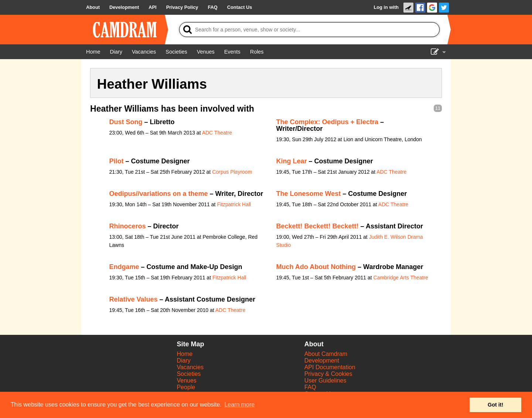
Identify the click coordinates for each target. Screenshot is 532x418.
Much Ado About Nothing (316, 267)
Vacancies (190, 367)
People (186, 387)
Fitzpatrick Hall (234, 204)
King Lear (292, 161)
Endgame (124, 267)
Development (322, 361)
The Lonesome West (309, 194)
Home (185, 354)
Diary (183, 361)
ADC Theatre (217, 133)
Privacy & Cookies (328, 374)
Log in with (386, 7)
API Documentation (330, 367)
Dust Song (126, 122)
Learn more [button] (239, 405)
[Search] (309, 30)
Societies (189, 374)
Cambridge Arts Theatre (401, 278)
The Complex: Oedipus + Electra (328, 122)
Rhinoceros (128, 226)
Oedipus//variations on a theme (159, 194)
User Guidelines (325, 380)
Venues (186, 380)
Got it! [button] (495, 405)
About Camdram (326, 354)
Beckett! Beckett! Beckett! (318, 226)
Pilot (117, 161)
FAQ (310, 387)
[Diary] (116, 52)
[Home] (93, 52)
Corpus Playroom (232, 172)
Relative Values (134, 299)
